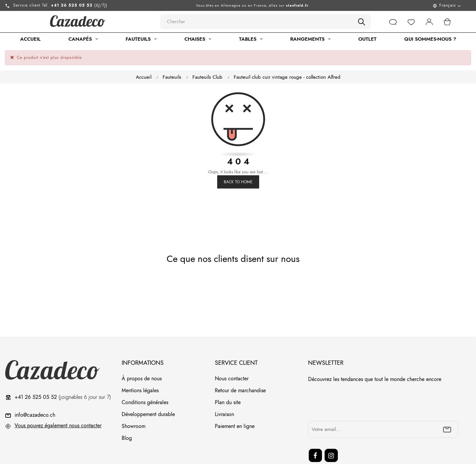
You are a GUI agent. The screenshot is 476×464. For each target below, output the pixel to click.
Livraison (224, 389)
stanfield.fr (297, 5)
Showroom (134, 401)
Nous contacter (232, 354)
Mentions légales (140, 366)
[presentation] (358, 378)
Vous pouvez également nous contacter (58, 401)
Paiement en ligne (235, 401)
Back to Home (238, 157)
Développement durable (148, 389)
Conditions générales (145, 378)
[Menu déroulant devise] (408, 5)
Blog (127, 413)
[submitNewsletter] (447, 404)
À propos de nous (142, 354)
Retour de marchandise (240, 366)
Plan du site (228, 378)
